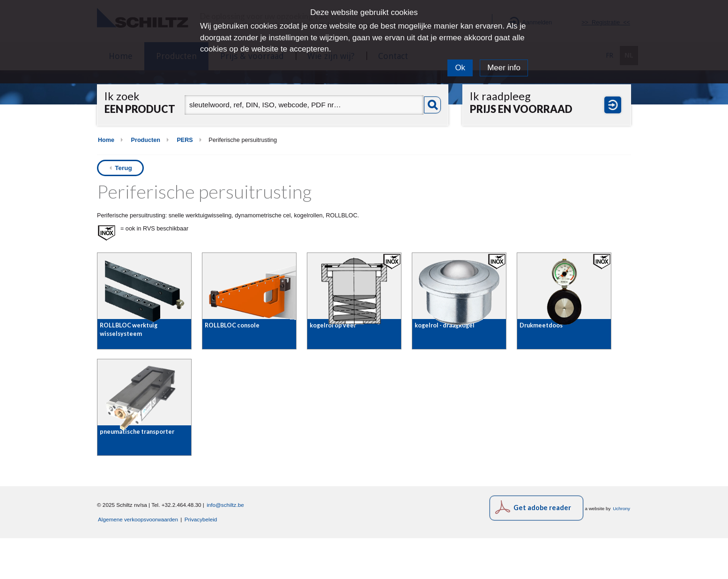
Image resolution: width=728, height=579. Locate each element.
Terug (123, 168)
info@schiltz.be (225, 545)
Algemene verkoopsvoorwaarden (138, 560)
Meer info (504, 68)
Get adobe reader (542, 548)
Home (106, 140)
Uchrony (621, 549)
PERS (185, 140)
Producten (146, 140)
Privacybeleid (201, 560)
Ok (460, 68)
